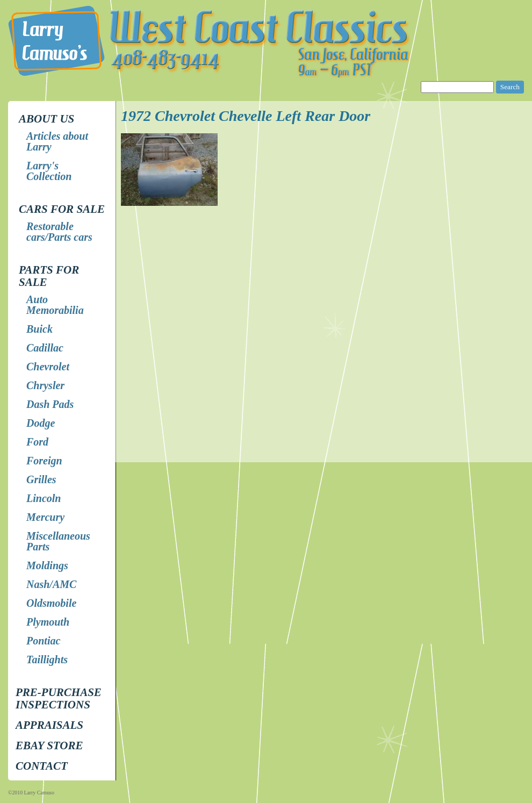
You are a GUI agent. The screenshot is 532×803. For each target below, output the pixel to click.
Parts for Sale (49, 276)
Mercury (45, 517)
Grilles (41, 479)
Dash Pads (50, 404)
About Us (46, 119)
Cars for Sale (62, 209)
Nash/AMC (51, 584)
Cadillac (45, 348)
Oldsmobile (51, 603)
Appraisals (49, 725)
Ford (37, 442)
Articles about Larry (57, 141)
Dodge (41, 423)
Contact (42, 766)
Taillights (47, 659)
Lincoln (44, 498)
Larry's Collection (49, 171)
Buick (39, 329)
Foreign (44, 461)
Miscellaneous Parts (58, 541)
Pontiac (43, 641)
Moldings (47, 565)
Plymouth (48, 622)
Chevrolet (48, 367)
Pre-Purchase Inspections (59, 698)
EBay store (49, 745)
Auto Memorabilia (55, 305)
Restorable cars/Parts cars (59, 232)
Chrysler (45, 385)
